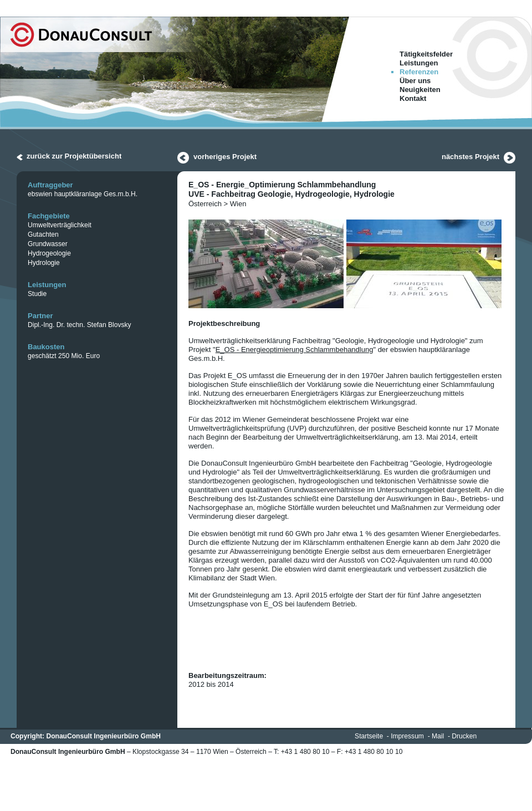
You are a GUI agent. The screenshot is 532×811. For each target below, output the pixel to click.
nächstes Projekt (470, 157)
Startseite (369, 736)
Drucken (464, 736)
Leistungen (419, 63)
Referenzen (419, 72)
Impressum (407, 736)
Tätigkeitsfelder (426, 54)
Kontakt (413, 98)
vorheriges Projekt (225, 157)
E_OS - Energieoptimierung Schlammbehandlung (295, 350)
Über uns (415, 81)
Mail (438, 736)
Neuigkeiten (420, 90)
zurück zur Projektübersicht (74, 156)
